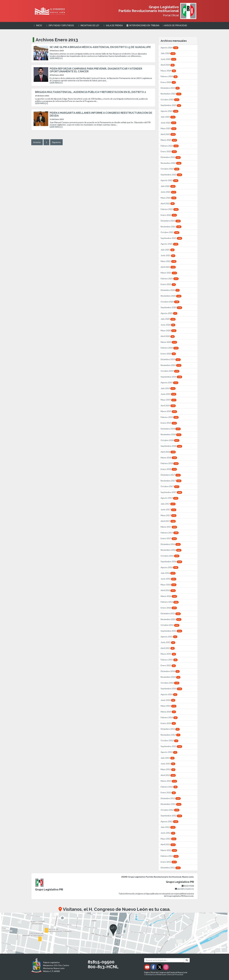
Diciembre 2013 (170, 729)
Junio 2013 (168, 764)
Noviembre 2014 (171, 677)
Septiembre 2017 (171, 492)
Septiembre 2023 (171, 105)
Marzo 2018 (169, 458)
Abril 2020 (168, 336)
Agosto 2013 (169, 752)
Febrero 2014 (169, 717)
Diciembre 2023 (170, 88)
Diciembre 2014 (170, 671)
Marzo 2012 (169, 850)
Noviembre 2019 (171, 365)
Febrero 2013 (169, 787)
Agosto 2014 (169, 694)
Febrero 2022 (170, 209)
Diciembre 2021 (171, 221)
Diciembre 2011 (171, 868)
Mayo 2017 (169, 515)
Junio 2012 (168, 833)
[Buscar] (187, 960)
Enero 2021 (168, 284)
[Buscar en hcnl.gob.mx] (164, 960)
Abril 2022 (168, 203)
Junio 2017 (168, 509)
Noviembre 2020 (171, 296)
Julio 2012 (168, 827)
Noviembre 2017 (171, 481)
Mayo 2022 (169, 198)
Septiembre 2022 (171, 175)
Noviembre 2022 (171, 163)
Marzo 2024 (168, 71)
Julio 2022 (168, 186)
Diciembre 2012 (171, 798)
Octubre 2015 (170, 625)
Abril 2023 (168, 134)
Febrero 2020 (170, 348)
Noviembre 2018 (171, 434)
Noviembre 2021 (171, 227)
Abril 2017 (168, 521)
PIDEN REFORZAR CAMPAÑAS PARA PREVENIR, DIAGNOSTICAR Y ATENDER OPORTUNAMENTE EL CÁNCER (96, 70)
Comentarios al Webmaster (155, 975)
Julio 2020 (168, 319)
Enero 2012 (169, 862)
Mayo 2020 (169, 330)
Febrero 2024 (169, 76)
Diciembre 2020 (170, 290)
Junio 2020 (168, 325)
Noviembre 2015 (171, 619)
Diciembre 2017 (171, 475)
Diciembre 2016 (171, 544)
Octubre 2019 (170, 371)
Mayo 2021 (169, 261)
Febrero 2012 (170, 856)
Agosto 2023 (169, 111)
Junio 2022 (168, 192)
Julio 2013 (168, 758)
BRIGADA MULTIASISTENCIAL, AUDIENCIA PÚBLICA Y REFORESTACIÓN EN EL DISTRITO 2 (90, 92)
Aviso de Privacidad (175, 975)
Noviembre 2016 (171, 550)
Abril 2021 (168, 267)
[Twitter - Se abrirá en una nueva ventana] (160, 968)
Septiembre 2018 (171, 446)
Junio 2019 (168, 394)
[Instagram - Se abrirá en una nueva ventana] (166, 968)
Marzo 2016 (169, 596)
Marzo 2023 (169, 140)
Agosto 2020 (169, 313)
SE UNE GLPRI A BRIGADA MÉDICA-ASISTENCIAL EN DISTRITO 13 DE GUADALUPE (100, 47)
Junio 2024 (168, 59)
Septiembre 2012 (171, 816)
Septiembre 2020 (171, 307)
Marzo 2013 (169, 781)
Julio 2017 (168, 504)
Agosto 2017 (169, 498)
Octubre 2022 (170, 169)
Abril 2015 (168, 648)
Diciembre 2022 (171, 157)
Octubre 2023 (170, 99)
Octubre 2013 (169, 740)
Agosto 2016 (169, 567)
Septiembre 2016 (171, 561)
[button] (114, 933)
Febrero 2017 (170, 533)
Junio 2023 (168, 123)
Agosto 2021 (169, 244)
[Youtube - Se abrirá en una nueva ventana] (147, 968)
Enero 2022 (169, 215)
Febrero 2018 (170, 463)
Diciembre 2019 (171, 359)
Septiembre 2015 (171, 631)
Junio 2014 (168, 700)
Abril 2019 (168, 406)
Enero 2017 (169, 538)
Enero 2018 (169, 469)
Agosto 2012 (169, 821)
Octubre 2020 (170, 302)
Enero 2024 (168, 82)
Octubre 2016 (170, 556)
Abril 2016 (168, 590)
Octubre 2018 (170, 440)
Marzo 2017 (169, 527)
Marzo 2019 (169, 411)
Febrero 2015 (169, 660)
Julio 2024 (168, 53)
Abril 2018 (168, 452)
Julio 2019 (168, 388)
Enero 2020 (168, 354)
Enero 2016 (169, 608)
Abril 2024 (168, 65)
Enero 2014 (168, 723)
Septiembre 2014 (171, 688)
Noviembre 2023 (171, 94)
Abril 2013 (168, 775)
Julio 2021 (168, 250)
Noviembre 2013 (171, 735)
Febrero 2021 (170, 278)
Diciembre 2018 (171, 429)
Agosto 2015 (169, 637)
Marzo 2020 (169, 342)
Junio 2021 (168, 255)
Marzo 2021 (169, 273)
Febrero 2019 (170, 417)
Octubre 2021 (170, 232)
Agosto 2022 (169, 180)
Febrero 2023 (170, 146)
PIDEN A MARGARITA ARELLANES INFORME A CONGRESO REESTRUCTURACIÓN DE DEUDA (101, 114)
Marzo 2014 (168, 712)
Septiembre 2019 (171, 377)
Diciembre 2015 (171, 613)
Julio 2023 (168, 117)
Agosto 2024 (169, 47)
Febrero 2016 (170, 602)
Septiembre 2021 (171, 238)
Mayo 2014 (169, 706)
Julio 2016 (168, 573)
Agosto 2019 (169, 382)
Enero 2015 (168, 665)
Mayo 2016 (169, 585)
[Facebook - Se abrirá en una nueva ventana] (154, 968)
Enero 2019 (169, 423)
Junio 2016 (168, 579)
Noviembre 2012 (171, 804)
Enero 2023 (169, 151)
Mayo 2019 (169, 400)
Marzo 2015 (168, 654)
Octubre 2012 (170, 810)
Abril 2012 (168, 844)
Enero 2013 (168, 792)
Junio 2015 (168, 642)
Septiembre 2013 (171, 746)
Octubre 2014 (170, 683)
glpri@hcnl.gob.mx (186, 889)
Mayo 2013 (168, 769)
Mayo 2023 (169, 128)
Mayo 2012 (169, 839)
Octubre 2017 (170, 486)
